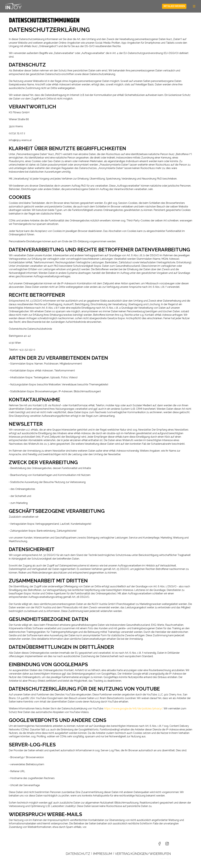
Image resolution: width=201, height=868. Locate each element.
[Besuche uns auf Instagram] (167, 844)
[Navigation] (194, 6)
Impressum (103, 854)
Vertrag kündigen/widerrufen (143, 854)
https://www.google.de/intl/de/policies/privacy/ (133, 709)
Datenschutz (78, 854)
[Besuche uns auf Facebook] (160, 844)
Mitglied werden (174, 6)
